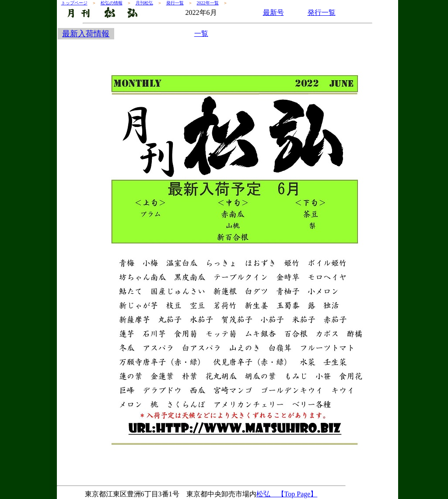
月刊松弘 (144, 3)
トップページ (74, 3)
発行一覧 (175, 3)
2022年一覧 (208, 3)
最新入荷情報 (86, 34)
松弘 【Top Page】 (287, 494)
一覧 (201, 33)
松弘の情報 (112, 3)
